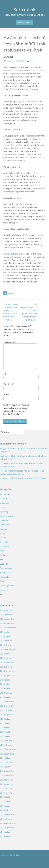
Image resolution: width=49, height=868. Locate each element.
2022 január (5, 736)
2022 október (6, 710)
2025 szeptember (8, 628)
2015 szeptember (8, 823)
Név (6, 374)
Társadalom (5, 577)
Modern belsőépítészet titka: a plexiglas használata (23, 478)
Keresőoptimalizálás (11, 855)
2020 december (7, 771)
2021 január (5, 767)
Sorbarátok (24, 10)
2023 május (5, 684)
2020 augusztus (7, 784)
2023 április (5, 688)
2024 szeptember (8, 649)
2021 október (6, 745)
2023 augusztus (7, 675)
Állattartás (5, 494)
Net (2, 551)
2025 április (5, 636)
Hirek (32, 61)
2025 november (7, 623)
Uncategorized (7, 585)
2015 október (6, 819)
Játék (2, 533)
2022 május (5, 728)
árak (12, 254)
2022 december (7, 701)
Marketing (5, 542)
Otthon (3, 555)
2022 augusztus (7, 714)
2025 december (7, 619)
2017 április (5, 801)
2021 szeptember (8, 749)
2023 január (5, 697)
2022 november (7, 706)
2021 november (7, 741)
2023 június (5, 680)
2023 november (7, 662)
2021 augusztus (7, 754)
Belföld (3, 499)
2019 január (5, 797)
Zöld (2, 594)
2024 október (6, 645)
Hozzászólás (10, 342)
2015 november (7, 814)
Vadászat (4, 590)
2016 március (6, 810)
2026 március (6, 610)
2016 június (5, 806)
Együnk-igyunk (7, 516)
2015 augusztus (7, 828)
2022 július (5, 719)
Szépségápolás (7, 568)
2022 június (5, 723)
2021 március (6, 762)
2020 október (6, 780)
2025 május (5, 632)
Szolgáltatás (6, 572)
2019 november (7, 793)
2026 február (6, 615)
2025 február (6, 641)
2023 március (6, 693)
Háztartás (5, 525)
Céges (3, 507)
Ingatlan (11, 293)
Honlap (7, 394)
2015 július (5, 832)
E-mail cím (9, 384)
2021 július (5, 758)
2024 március (6, 658)
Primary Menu (25, 22)
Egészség (4, 512)
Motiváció (5, 546)
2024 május (5, 654)
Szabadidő (5, 564)
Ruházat (4, 559)
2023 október (6, 667)
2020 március (6, 788)
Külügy (3, 538)
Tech (2, 581)
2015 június (5, 836)
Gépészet (4, 520)
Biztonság (5, 503)
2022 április (5, 732)
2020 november (7, 775)
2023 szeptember (8, 671)
